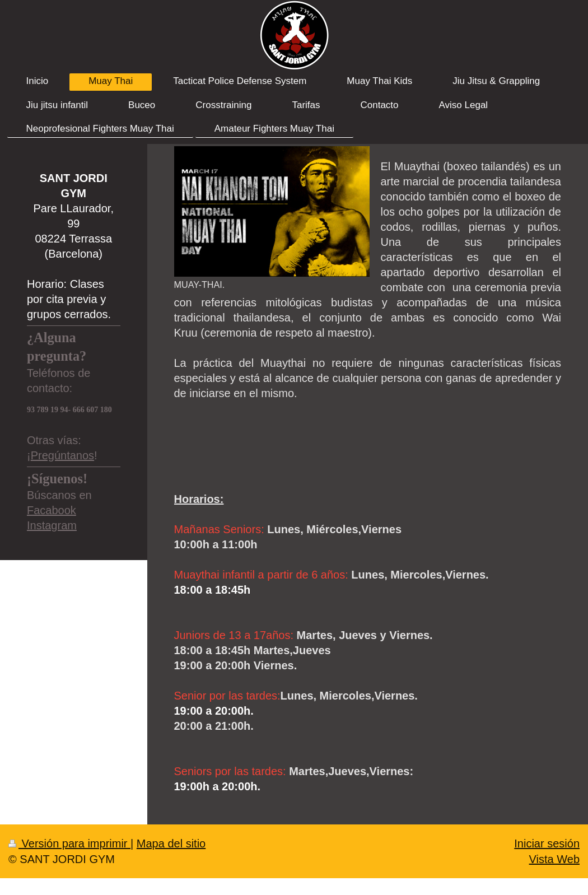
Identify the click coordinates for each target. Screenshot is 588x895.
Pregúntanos (62, 455)
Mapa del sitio (171, 843)
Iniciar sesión (547, 843)
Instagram (52, 525)
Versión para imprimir (69, 843)
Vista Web (554, 859)
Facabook (52, 510)
